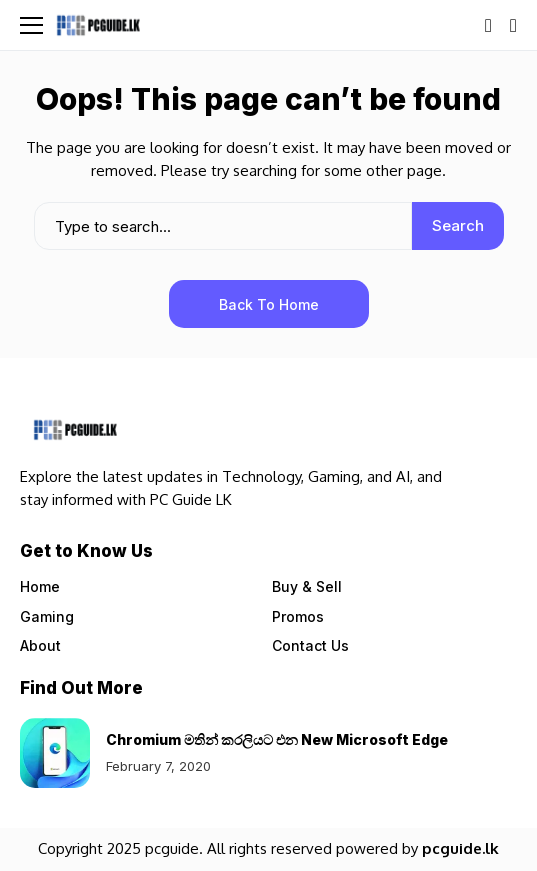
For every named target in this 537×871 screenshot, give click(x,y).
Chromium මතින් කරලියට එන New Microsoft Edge (277, 739)
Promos (298, 616)
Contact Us (310, 645)
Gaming (47, 616)
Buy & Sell (307, 586)
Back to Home (269, 304)
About (40, 645)
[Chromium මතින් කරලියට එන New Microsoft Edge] (55, 753)
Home (40, 586)
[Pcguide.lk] (98, 24)
